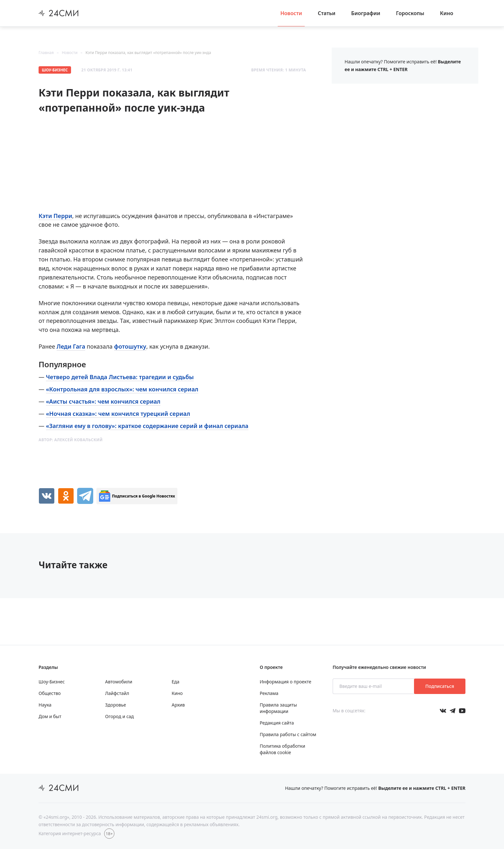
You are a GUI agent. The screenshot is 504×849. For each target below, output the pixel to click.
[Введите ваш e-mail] (374, 686)
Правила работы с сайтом (288, 734)
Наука (45, 705)
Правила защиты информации (278, 708)
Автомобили (119, 682)
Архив (178, 705)
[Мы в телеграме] (453, 711)
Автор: (71, 440)
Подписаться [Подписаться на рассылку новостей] (440, 686)
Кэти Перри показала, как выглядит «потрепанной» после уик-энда (148, 53)
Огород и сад (119, 716)
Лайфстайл (117, 693)
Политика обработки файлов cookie (282, 749)
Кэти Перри (55, 216)
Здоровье (116, 705)
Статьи (327, 13)
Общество (50, 693)
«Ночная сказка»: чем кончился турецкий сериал (118, 414)
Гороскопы (410, 13)
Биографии (366, 13)
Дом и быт (50, 716)
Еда (175, 682)
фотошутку (130, 346)
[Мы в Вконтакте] (443, 711)
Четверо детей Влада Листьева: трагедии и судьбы (120, 377)
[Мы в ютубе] (462, 711)
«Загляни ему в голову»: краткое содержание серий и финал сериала (147, 426)
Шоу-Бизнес (55, 70)
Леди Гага (71, 346)
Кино (447, 13)
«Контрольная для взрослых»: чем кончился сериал (122, 389)
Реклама (269, 693)
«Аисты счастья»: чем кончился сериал (103, 401)
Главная (46, 53)
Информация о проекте (285, 682)
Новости (291, 13)
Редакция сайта (277, 723)
